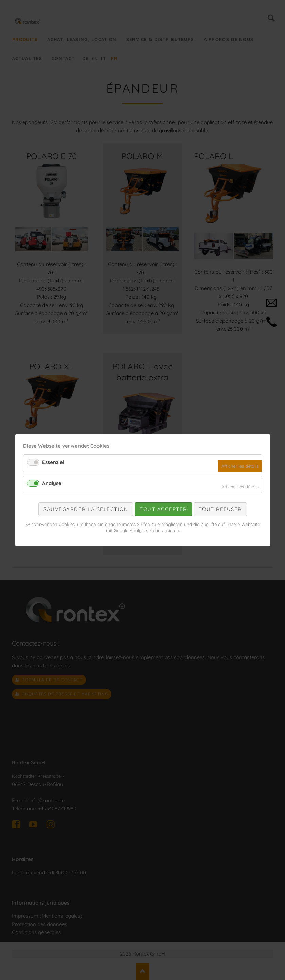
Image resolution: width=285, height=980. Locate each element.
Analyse (52, 483)
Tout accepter (163, 509)
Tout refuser (220, 509)
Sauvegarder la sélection (86, 509)
